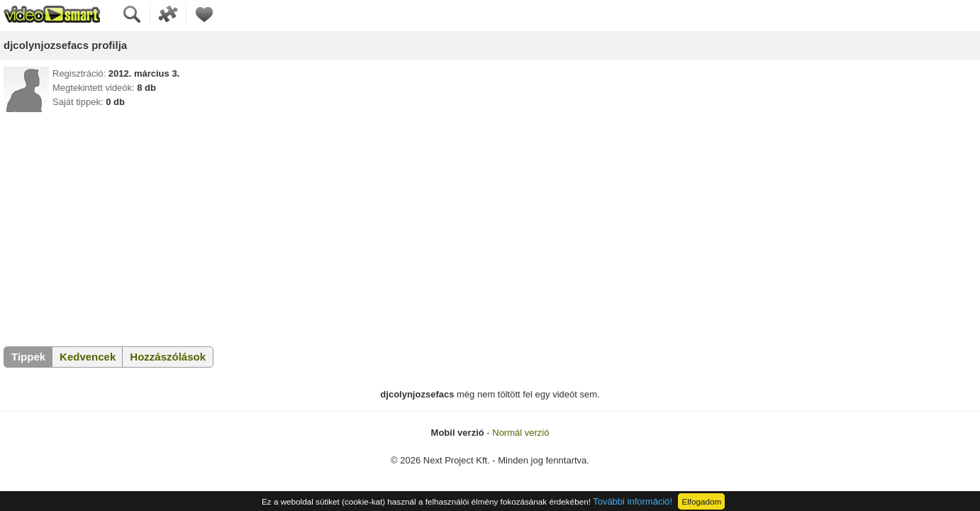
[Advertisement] (490, 226)
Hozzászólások (168, 357)
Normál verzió (520, 433)
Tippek (28, 357)
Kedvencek (88, 357)
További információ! (633, 501)
